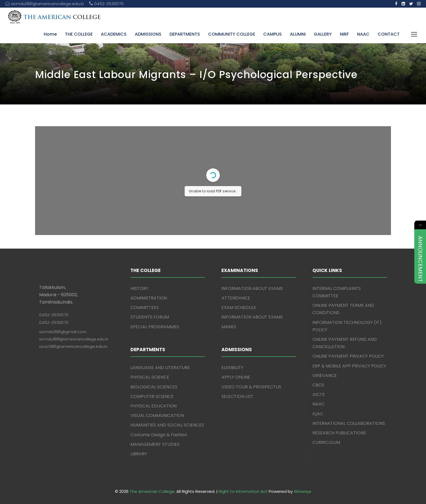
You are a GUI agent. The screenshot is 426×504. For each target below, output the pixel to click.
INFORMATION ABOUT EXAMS (252, 288)
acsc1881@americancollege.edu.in (73, 346)
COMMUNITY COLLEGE (232, 34)
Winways (303, 491)
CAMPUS (272, 34)
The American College (152, 491)
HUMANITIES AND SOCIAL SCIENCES (167, 425)
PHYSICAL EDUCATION (154, 406)
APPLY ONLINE (236, 377)
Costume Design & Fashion (159, 435)
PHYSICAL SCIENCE (150, 377)
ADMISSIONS (148, 34)
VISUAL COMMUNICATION (157, 415)
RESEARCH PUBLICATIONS (339, 433)
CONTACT (389, 34)
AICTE (319, 395)
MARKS (229, 327)
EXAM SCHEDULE (239, 307)
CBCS (318, 385)
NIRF (344, 34)
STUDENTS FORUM (150, 317)
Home (50, 34)
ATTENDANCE (236, 298)
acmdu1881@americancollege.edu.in (74, 339)
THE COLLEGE (79, 34)
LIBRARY (139, 454)
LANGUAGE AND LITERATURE (160, 368)
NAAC (363, 34)
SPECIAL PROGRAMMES (155, 327)
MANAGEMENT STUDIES (155, 444)
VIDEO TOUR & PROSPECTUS (251, 387)
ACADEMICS (114, 34)
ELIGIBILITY (232, 368)
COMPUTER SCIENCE (152, 396)
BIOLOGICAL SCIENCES (154, 387)
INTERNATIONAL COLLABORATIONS (349, 423)
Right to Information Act (243, 491)
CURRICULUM (326, 442)
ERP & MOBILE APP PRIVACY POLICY (349, 366)
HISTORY (139, 288)
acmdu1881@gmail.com (63, 332)
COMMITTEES (145, 307)
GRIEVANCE (325, 375)
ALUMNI (298, 34)
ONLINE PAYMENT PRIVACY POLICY (348, 356)
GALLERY (323, 34)
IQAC (318, 414)
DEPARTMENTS (185, 34)
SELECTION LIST (237, 396)
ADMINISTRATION (149, 298)
